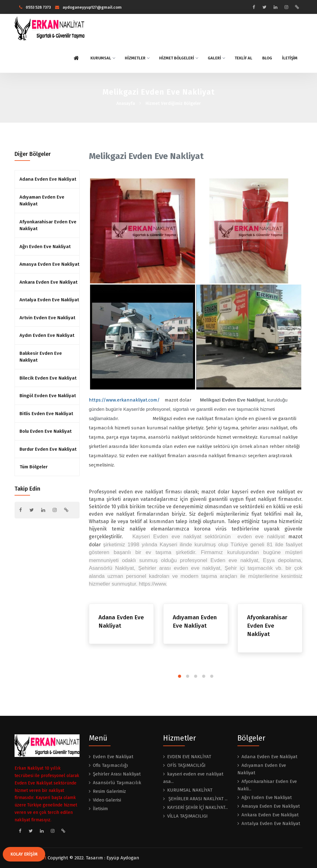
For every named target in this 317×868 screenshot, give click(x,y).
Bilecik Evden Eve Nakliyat (48, 378)
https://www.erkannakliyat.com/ (124, 400)
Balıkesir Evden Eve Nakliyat (41, 357)
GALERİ (216, 58)
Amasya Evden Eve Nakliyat (49, 264)
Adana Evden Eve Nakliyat (48, 179)
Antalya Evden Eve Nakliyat (49, 300)
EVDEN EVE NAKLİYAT (189, 757)
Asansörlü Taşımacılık (117, 783)
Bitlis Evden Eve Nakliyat (46, 414)
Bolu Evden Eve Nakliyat (46, 431)
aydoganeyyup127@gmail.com (88, 7)
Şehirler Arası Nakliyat (117, 774)
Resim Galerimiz (109, 791)
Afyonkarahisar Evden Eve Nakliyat (48, 225)
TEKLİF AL (243, 58)
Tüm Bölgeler (34, 467)
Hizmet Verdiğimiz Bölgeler (173, 103)
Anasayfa (126, 103)
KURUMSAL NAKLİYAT (190, 790)
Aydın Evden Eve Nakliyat (47, 335)
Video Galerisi (107, 800)
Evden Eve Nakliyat (113, 757)
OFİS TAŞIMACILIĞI (186, 765)
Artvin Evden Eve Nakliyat (47, 318)
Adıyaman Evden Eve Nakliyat (42, 201)
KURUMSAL (103, 58)
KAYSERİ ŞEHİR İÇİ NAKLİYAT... (198, 807)
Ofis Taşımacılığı (111, 765)
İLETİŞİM (290, 58)
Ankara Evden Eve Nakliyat (48, 282)
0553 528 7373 (35, 7)
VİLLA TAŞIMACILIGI (187, 816)
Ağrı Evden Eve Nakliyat (45, 247)
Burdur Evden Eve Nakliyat (48, 449)
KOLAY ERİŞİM (24, 854)
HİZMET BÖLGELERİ (178, 58)
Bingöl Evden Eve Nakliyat (48, 396)
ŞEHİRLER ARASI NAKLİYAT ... (197, 799)
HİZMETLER (137, 58)
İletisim (100, 809)
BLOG (267, 58)
